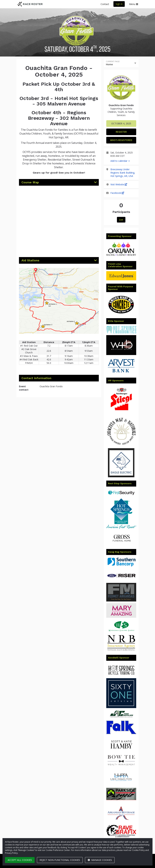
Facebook (117, 193)
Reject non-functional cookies (60, 860)
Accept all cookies (20, 860)
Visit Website (119, 184)
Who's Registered (121, 140)
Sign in (119, 4)
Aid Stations (30, 260)
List (121, 220)
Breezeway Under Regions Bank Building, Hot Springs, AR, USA (123, 173)
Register (121, 132)
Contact (105, 4)
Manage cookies (100, 860)
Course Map (30, 182)
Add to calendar (120, 161)
